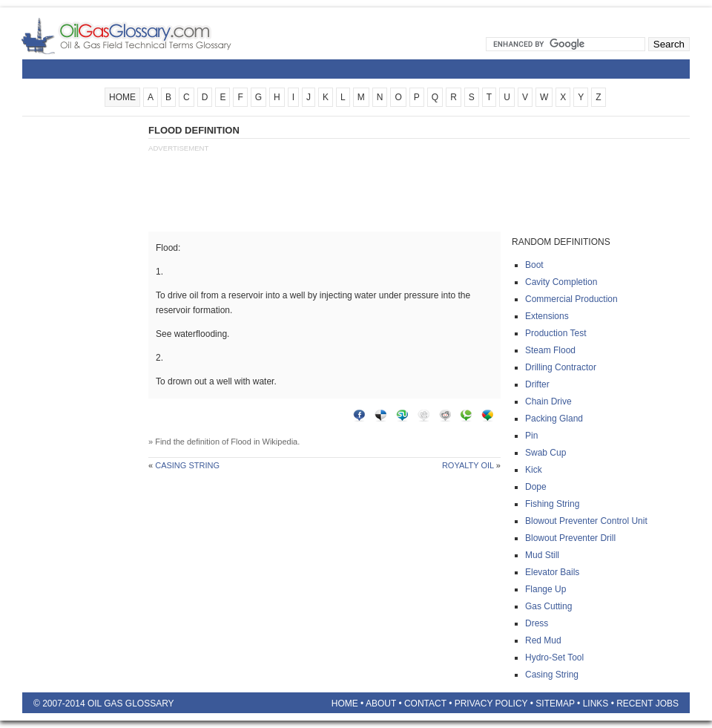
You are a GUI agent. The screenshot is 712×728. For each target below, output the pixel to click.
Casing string (187, 465)
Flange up (545, 589)
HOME (122, 97)
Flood (241, 442)
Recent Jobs (647, 704)
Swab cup (545, 453)
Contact (425, 704)
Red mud (543, 640)
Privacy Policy (491, 704)
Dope (536, 487)
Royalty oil (468, 465)
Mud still (542, 555)
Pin (531, 436)
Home (345, 704)
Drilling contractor (561, 367)
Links (596, 704)
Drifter (537, 384)
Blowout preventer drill (570, 538)
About (381, 704)
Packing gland (554, 419)
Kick (534, 470)
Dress (537, 623)
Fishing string (552, 504)
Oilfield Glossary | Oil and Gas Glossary (144, 36)
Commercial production (571, 299)
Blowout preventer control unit (586, 521)
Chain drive (548, 401)
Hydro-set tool (554, 658)
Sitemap (555, 704)
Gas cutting (548, 606)
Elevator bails (552, 572)
